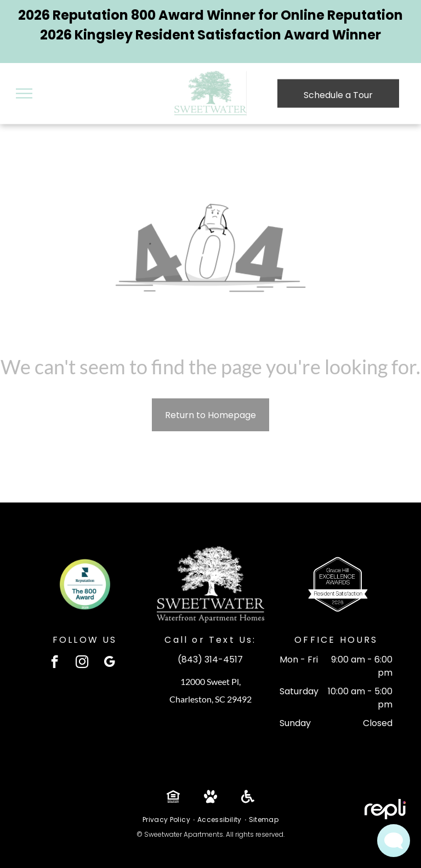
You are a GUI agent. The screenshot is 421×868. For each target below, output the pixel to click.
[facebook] (55, 663)
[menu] (24, 94)
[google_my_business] (109, 663)
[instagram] (82, 663)
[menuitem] (167, 820)
